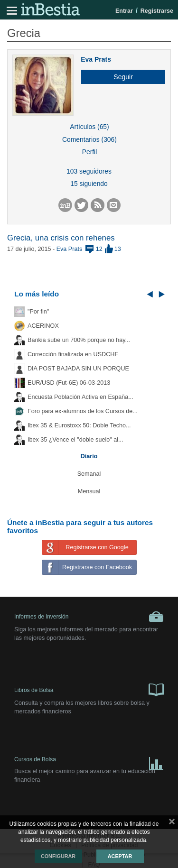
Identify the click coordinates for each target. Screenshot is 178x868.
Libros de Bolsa (89, 689)
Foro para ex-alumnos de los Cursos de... (83, 411)
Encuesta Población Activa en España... (80, 397)
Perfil (90, 152)
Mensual (89, 491)
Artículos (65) (89, 127)
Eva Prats (96, 59)
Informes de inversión (89, 617)
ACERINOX (43, 326)
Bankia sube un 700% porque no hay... (79, 340)
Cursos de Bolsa (89, 762)
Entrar (124, 11)
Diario (89, 456)
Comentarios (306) (89, 139)
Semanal (89, 474)
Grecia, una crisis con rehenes (61, 238)
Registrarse (157, 11)
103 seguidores (89, 171)
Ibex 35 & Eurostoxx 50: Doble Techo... (79, 425)
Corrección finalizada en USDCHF (73, 354)
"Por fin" (38, 312)
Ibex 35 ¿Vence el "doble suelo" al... (75, 440)
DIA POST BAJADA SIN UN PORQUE (78, 369)
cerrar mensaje (172, 823)
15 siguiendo (89, 184)
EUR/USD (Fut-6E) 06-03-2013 (69, 383)
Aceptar (120, 856)
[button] (120, 77)
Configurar (58, 856)
